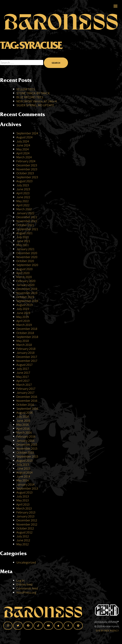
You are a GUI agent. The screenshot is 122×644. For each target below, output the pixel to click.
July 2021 (23, 237)
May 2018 (23, 341)
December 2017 (27, 357)
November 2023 (27, 169)
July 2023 (23, 185)
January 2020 (25, 285)
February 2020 (26, 281)
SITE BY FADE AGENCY (107, 631)
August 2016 (24, 412)
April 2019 (23, 321)
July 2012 (23, 536)
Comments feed (27, 588)
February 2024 (26, 161)
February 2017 (26, 389)
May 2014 (23, 480)
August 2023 (24, 181)
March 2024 (24, 157)
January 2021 (25, 249)
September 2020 (27, 265)
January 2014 (25, 484)
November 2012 (27, 524)
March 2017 (24, 385)
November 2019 (27, 293)
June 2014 (23, 476)
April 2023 (23, 193)
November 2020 (27, 257)
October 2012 (25, 528)
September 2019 (27, 301)
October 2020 (25, 261)
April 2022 (23, 205)
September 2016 (27, 409)
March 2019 (24, 325)
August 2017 (24, 365)
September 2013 (27, 488)
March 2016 (24, 432)
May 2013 (23, 500)
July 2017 (23, 369)
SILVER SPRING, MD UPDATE (35, 105)
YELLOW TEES (26, 89)
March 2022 (24, 209)
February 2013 (26, 512)
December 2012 (27, 520)
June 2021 (23, 241)
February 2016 (26, 436)
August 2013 (24, 492)
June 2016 (23, 421)
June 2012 (23, 540)
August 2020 (24, 269)
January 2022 (25, 213)
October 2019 (25, 297)
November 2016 (27, 401)
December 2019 (27, 289)
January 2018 (25, 353)
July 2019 (23, 309)
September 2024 (27, 133)
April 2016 (23, 428)
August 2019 (24, 305)
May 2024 (23, 149)
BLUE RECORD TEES (30, 97)
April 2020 (23, 273)
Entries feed (24, 584)
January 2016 (25, 441)
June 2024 (23, 145)
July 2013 (23, 496)
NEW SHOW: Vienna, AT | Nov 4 (37, 101)
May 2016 (23, 425)
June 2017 (23, 373)
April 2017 (23, 381)
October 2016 (25, 405)
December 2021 (27, 217)
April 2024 (23, 153)
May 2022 (23, 201)
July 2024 (23, 141)
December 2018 (27, 329)
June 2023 (23, 189)
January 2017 (25, 392)
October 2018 (25, 333)
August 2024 (24, 137)
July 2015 (23, 464)
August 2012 (24, 532)
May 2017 (23, 377)
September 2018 (27, 337)
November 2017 (27, 361)
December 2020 (27, 253)
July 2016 (23, 416)
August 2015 (24, 460)
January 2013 (25, 516)
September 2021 (27, 229)
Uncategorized (26, 562)
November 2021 (27, 221)
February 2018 (26, 349)
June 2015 (23, 468)
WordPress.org (26, 592)
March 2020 (24, 277)
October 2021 (25, 225)
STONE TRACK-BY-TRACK (33, 93)
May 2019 (23, 317)
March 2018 (24, 345)
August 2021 (24, 233)
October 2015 (25, 452)
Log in (20, 580)
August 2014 (24, 472)
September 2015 (27, 456)
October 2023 (25, 173)
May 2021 (23, 245)
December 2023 (27, 165)
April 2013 (23, 504)
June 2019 (23, 313)
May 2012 (23, 544)
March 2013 (24, 508)
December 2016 (27, 397)
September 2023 (27, 177)
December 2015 (27, 444)
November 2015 (27, 448)
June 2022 (23, 197)
